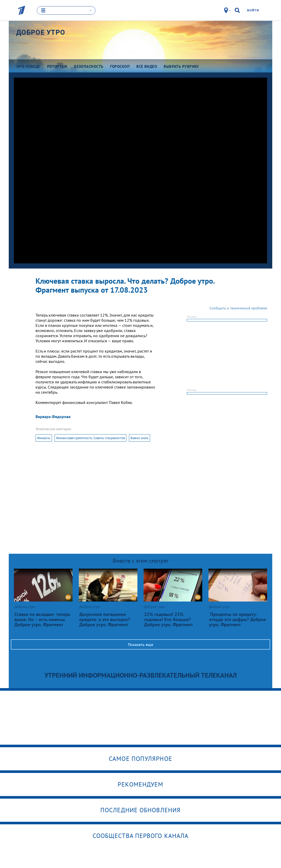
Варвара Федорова (53, 417)
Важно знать (139, 438)
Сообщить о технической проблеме (238, 308)
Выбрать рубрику (181, 66)
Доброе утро (41, 32)
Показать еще (140, 644)
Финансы (44, 438)
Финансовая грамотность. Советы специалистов (90, 438)
